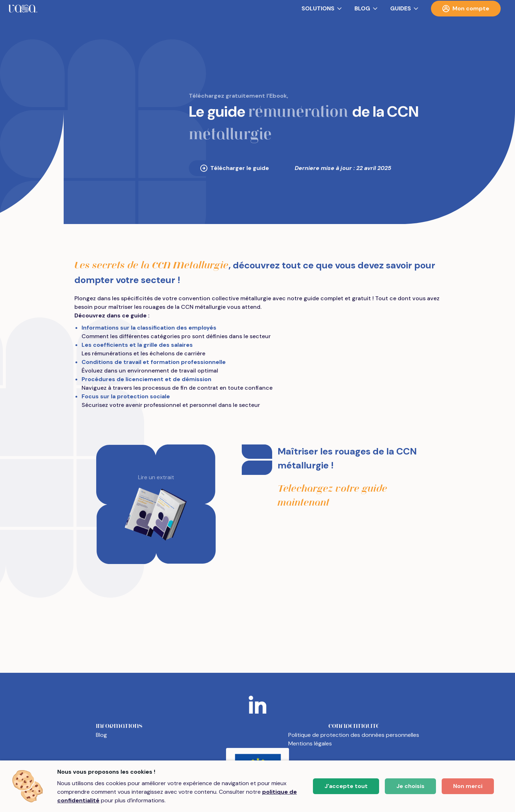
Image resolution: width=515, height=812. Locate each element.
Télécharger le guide (235, 168)
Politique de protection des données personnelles (354, 735)
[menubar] (257, 9)
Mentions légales (310, 743)
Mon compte (466, 8)
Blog (101, 735)
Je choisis (410, 786)
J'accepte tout (346, 786)
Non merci (468, 786)
